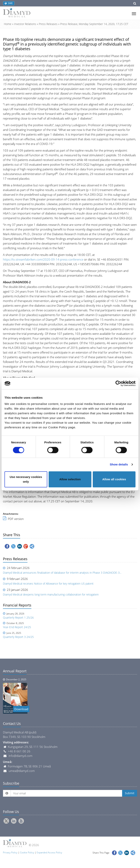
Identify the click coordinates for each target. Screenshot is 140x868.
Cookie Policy (27, 852)
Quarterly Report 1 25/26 (18, 618)
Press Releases (48, 24)
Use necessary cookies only (26, 479)
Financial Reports (17, 605)
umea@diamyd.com (22, 771)
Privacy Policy (10, 852)
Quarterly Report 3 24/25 (18, 637)
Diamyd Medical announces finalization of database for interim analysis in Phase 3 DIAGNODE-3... (62, 573)
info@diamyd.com (20, 756)
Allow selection (70, 479)
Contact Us (12, 723)
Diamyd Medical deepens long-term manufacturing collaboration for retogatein (51, 594)
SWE (9, 3)
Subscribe (11, 783)
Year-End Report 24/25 (17, 627)
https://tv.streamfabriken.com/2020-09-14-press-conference (43, 259)
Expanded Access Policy (49, 852)
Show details (119, 464)
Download (21, 709)
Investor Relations (25, 24)
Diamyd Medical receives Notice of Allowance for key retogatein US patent (48, 584)
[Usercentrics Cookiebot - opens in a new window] (118, 383)
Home (8, 24)
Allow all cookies (114, 479)
